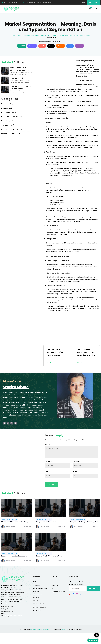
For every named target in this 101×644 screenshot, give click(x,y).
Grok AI (51, 46)
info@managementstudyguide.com (12, 616)
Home (13, 35)
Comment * (49, 444)
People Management (40, 588)
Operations (36, 585)
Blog (53, 588)
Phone (75, 472)
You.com (79, 46)
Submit (52, 484)
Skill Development (38, 582)
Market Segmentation (33, 35)
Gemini (70, 46)
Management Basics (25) (10, 112)
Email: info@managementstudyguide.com (38, 2)
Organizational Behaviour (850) (13, 129)
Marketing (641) (7, 121)
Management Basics (39, 607)
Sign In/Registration (58, 592)
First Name (48, 461)
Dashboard (93, 2)
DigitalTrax (65, 629)
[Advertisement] (59, 72)
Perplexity (32, 46)
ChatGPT (22, 46)
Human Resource (38, 604)
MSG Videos (37, 610)
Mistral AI (60, 46)
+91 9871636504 (9, 611)
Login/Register (81, 2)
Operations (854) (8, 125)
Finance (35, 600)
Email (47, 472)
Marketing (20, 35)
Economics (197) (7, 104)
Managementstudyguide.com (40, 629)
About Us (55, 585)
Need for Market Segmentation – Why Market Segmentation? (87, 356)
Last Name (76, 461)
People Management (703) (11, 134)
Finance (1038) (7, 108)
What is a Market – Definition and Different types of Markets (56, 356)
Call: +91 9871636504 (9, 2)
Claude (42, 46)
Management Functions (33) (12, 117)
